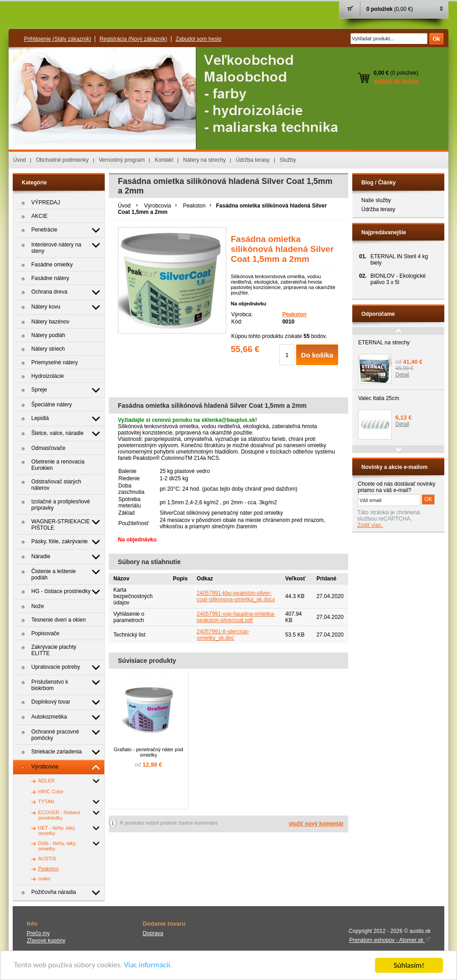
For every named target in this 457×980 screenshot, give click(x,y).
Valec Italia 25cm (379, 398)
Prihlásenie (58, 39)
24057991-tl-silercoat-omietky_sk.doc (223, 635)
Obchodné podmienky (62, 160)
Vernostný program (122, 160)
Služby (288, 160)
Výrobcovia (158, 206)
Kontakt (164, 160)
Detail (402, 375)
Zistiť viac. (370, 525)
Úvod (19, 160)
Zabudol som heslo (198, 39)
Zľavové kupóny (46, 941)
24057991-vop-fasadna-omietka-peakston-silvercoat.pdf (236, 617)
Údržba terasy (253, 160)
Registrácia (133, 39)
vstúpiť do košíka (396, 81)
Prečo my (38, 933)
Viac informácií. (148, 966)
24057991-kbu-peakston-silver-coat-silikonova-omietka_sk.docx (236, 596)
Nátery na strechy (204, 160)
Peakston (194, 206)
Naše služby (376, 200)
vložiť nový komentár (316, 824)
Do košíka (317, 355)
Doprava (153, 933)
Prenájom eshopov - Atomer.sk (390, 940)
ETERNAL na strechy (384, 343)
